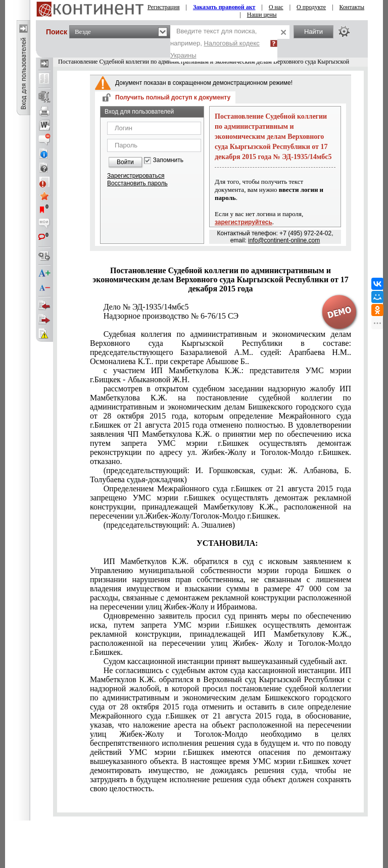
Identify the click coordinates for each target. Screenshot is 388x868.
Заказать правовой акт (224, 7)
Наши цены (262, 15)
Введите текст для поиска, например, (215, 43)
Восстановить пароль (137, 183)
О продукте (311, 7)
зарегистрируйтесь (244, 222)
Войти (125, 162)
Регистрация (164, 7)
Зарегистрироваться (136, 176)
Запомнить (168, 160)
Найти (313, 32)
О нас (276, 7)
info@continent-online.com (284, 240)
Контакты (352, 7)
